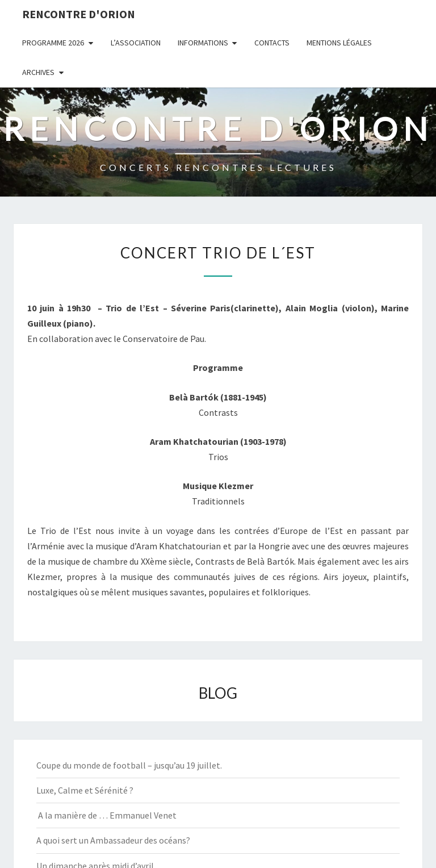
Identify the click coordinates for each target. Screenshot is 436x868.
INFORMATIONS (203, 43)
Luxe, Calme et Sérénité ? (85, 790)
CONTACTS (272, 43)
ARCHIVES (38, 72)
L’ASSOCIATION (136, 43)
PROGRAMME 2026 (53, 43)
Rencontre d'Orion (79, 14)
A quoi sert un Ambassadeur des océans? (113, 840)
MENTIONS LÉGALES (339, 43)
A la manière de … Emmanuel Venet (106, 815)
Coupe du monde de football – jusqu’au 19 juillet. (129, 765)
